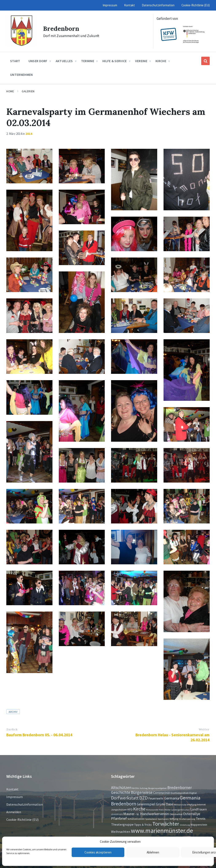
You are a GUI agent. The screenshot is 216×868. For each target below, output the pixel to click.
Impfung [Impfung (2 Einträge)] (192, 804)
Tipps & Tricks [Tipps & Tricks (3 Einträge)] (143, 825)
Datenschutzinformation (25, 804)
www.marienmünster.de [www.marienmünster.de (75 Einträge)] (162, 831)
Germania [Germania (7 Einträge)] (172, 798)
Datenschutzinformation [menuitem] (158, 5)
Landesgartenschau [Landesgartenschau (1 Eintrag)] (180, 810)
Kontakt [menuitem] (129, 5)
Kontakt (12, 789)
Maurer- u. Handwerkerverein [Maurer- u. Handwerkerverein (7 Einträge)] (146, 814)
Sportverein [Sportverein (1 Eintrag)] (163, 819)
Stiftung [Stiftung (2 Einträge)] (174, 819)
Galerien (28, 91)
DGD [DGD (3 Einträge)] (167, 793)
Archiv (13, 712)
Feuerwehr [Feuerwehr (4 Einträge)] (156, 798)
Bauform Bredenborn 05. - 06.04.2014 (39, 735)
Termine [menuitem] (88, 61)
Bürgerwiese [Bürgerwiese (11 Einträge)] (142, 792)
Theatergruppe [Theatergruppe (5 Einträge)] (122, 824)
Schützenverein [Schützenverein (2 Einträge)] (136, 819)
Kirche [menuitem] (161, 61)
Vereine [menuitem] (141, 61)
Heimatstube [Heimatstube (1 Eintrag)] (180, 805)
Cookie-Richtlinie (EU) (22, 820)
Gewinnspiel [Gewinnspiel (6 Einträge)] (146, 804)
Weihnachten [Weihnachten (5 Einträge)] (121, 832)
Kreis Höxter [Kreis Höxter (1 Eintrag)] (165, 810)
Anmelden (14, 812)
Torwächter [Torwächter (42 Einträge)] (166, 824)
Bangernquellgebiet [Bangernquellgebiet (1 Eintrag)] (157, 788)
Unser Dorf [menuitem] (38, 61)
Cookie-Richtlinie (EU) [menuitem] (196, 5)
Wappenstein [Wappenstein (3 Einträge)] (199, 825)
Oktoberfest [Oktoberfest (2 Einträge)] (176, 814)
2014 (29, 134)
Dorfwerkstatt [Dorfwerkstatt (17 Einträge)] (125, 798)
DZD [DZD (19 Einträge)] (144, 798)
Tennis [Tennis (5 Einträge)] (201, 818)
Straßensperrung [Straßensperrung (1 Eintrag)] (187, 819)
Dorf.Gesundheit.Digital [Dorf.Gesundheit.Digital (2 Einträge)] (184, 793)
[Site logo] (22, 45)
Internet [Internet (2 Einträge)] (201, 804)
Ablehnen (153, 852)
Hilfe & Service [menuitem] (115, 61)
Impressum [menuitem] (110, 5)
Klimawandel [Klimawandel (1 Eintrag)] (152, 810)
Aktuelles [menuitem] (64, 61)
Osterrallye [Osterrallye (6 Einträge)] (192, 814)
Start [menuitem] (15, 61)
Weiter (204, 729)
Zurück (12, 729)
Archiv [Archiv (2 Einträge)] (136, 788)
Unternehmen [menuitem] (21, 75)
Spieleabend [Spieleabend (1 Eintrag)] (151, 819)
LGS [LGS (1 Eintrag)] (121, 814)
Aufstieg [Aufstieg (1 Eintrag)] (144, 788)
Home (10, 91)
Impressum (15, 797)
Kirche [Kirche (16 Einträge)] (139, 809)
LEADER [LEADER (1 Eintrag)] (115, 814)
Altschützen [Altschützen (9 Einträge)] (121, 788)
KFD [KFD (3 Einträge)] (130, 809)
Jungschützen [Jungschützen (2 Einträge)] (119, 809)
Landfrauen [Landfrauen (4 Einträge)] (199, 809)
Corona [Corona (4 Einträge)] (158, 793)
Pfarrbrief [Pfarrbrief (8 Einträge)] (119, 818)
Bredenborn (61, 28)
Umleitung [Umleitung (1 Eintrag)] (185, 825)
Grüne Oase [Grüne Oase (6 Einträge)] (165, 804)
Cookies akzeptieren (98, 852)
